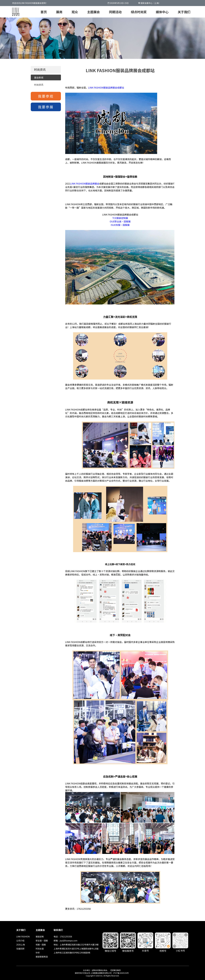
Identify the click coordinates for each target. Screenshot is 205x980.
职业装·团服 (42, 941)
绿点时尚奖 (139, 12)
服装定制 (40, 937)
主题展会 (93, 12)
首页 (44, 12)
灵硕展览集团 (116, 970)
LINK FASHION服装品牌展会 (85, 184)
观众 (75, 12)
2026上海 (21, 945)
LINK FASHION (23, 937)
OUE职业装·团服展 (120, 221)
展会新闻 (39, 77)
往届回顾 (20, 949)
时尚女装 (40, 949)
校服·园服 (41, 945)
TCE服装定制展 (120, 218)
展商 (59, 12)
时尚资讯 (39, 85)
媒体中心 (162, 12)
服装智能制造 (42, 957)
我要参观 (46, 96)
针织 (38, 953)
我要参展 (46, 107)
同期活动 (115, 12)
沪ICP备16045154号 (121, 973)
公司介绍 (20, 941)
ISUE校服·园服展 (120, 225)
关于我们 (184, 12)
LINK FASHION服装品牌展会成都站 (106, 88)
